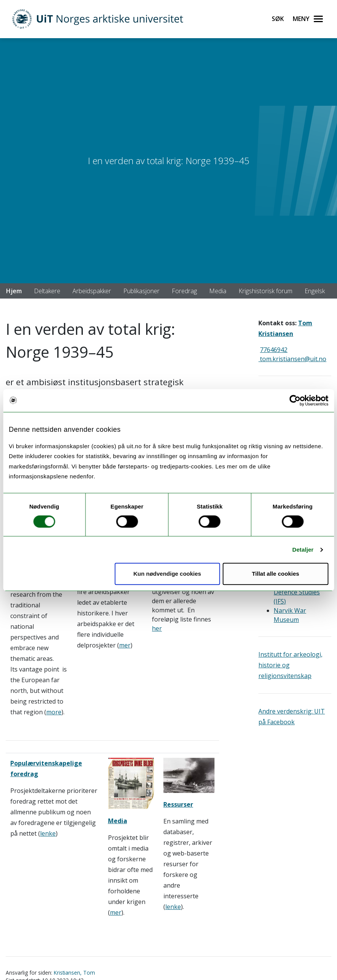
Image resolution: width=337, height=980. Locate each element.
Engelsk (315, 291)
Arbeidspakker (92, 291)
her (157, 628)
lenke (48, 833)
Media (218, 291)
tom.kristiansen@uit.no (292, 359)
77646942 (274, 350)
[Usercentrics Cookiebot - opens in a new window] (295, 400)
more (54, 712)
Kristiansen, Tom (74, 973)
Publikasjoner (141, 291)
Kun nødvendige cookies (167, 574)
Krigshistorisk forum (265, 291)
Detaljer (303, 550)
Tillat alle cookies (276, 574)
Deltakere (47, 291)
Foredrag (184, 291)
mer (125, 645)
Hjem (14, 291)
